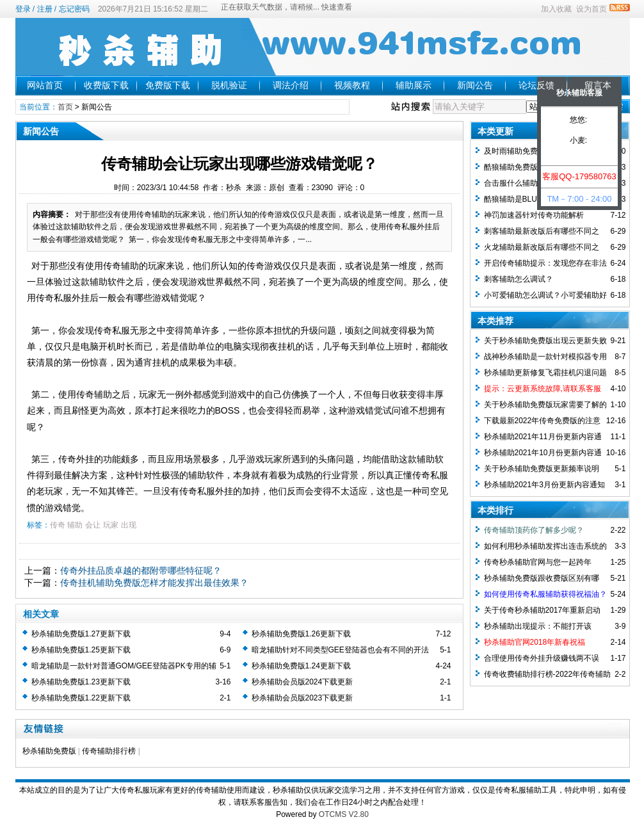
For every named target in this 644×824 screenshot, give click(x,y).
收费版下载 (106, 85)
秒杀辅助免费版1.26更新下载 (301, 634)
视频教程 (352, 85)
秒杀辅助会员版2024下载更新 (302, 682)
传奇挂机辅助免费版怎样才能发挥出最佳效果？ (154, 583)
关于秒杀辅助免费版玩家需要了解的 (545, 405)
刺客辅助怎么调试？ (519, 279)
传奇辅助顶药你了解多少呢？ (534, 530)
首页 (65, 107)
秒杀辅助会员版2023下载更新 (302, 698)
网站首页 (45, 85)
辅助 (75, 525)
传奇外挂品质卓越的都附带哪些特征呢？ (141, 570)
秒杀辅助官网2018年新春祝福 (535, 642)
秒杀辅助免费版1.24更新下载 (301, 666)
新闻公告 (475, 85)
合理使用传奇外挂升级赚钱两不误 (542, 658)
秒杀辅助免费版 (49, 751)
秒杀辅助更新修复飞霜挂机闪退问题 (545, 373)
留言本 (598, 85)
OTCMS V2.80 (344, 814)
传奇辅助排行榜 (109, 751)
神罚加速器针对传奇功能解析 (534, 215)
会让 (93, 525)
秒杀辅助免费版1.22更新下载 (81, 698)
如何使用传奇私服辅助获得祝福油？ (545, 594)
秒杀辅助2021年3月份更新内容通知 (544, 485)
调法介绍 (291, 85)
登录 (23, 9)
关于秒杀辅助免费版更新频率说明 (542, 469)
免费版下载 (168, 85)
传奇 (58, 525)
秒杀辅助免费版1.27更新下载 (81, 634)
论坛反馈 (536, 85)
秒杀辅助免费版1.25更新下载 (81, 650)
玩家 (111, 525)
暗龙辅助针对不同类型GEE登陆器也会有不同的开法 (340, 650)
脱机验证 (229, 85)
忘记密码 (74, 9)
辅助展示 (414, 85)
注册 (45, 9)
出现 (129, 525)
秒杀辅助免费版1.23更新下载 (81, 682)
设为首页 (592, 9)
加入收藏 (556, 9)
